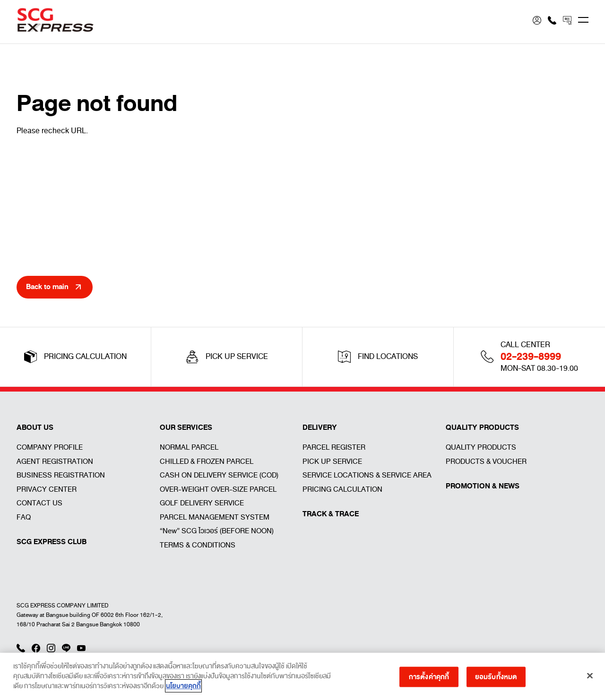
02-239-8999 (531, 357)
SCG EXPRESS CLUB (52, 542)
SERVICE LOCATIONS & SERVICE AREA (367, 475)
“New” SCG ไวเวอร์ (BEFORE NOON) (217, 531)
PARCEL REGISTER (334, 447)
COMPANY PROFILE (50, 447)
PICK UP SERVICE (332, 461)
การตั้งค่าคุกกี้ (429, 680)
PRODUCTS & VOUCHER (486, 461)
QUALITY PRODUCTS (482, 427)
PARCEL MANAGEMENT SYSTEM (215, 517)
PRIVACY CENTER (47, 489)
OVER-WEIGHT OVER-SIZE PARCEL (218, 489)
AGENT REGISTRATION (55, 461)
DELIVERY (320, 427)
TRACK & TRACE (331, 514)
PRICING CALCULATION (342, 489)
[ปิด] (590, 679)
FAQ (24, 517)
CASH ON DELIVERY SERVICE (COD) (219, 475)
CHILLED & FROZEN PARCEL (207, 461)
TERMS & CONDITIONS (198, 545)
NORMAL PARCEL (189, 447)
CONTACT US (39, 503)
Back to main (47, 287)
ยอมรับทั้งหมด (496, 680)
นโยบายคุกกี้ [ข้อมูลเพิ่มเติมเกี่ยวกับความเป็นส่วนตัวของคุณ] (183, 689)
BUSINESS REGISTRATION (61, 475)
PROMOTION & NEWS (483, 486)
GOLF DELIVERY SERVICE (202, 503)
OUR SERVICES (186, 427)
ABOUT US (35, 427)
